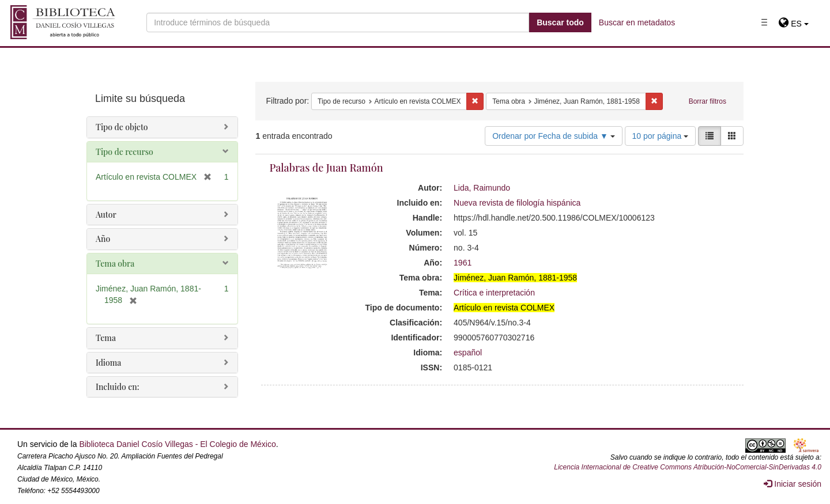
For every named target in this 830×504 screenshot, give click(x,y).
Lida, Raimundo (482, 188)
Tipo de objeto (122, 127)
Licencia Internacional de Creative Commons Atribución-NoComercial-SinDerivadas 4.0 (688, 467)
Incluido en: (117, 387)
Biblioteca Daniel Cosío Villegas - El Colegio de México (177, 444)
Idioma (108, 363)
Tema (106, 338)
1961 (463, 263)
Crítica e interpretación (494, 293)
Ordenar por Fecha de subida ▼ (554, 136)
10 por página (661, 136)
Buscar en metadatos (637, 22)
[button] (793, 24)
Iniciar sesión (793, 484)
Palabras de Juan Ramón (327, 168)
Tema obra (115, 264)
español (468, 353)
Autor (106, 215)
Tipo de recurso (124, 152)
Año (103, 239)
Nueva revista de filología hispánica (517, 203)
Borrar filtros (708, 101)
